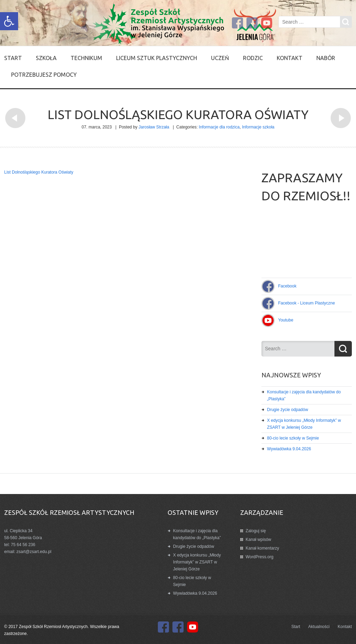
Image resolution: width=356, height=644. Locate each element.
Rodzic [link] (253, 58)
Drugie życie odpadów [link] (288, 410)
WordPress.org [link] (260, 557)
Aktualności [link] (319, 627)
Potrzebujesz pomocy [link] (44, 75)
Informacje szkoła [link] (258, 127)
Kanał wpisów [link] (258, 540)
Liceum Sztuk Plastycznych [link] (157, 58)
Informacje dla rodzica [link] (219, 127)
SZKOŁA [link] (46, 58)
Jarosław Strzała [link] (154, 127)
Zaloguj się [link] (256, 531)
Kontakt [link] (290, 58)
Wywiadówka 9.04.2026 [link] (289, 449)
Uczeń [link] (220, 58)
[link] (9, 21)
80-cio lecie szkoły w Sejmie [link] (293, 438)
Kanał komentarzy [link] (262, 548)
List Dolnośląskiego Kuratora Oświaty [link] (39, 172)
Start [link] (13, 58)
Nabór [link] (326, 58)
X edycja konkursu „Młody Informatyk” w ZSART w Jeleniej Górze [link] (197, 562)
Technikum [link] (86, 58)
